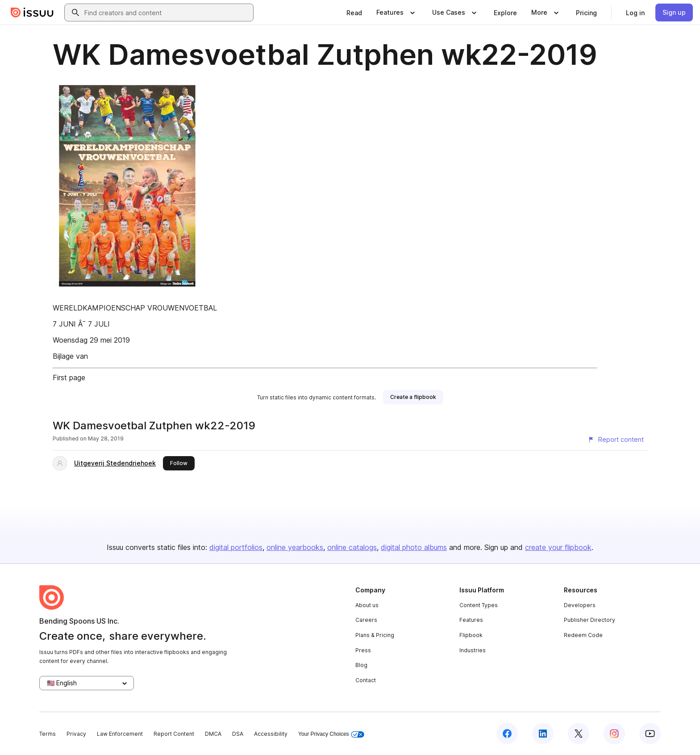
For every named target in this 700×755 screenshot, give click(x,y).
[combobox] (167, 13)
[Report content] (616, 440)
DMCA (213, 734)
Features (471, 620)
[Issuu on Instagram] (614, 734)
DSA (238, 734)
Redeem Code (583, 635)
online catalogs (352, 547)
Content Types (479, 605)
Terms (48, 734)
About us (367, 605)
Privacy (76, 734)
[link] (354, 13)
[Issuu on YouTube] (650, 734)
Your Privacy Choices (331, 734)
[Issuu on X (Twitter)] (579, 734)
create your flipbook (558, 547)
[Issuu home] (32, 13)
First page (69, 377)
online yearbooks (295, 547)
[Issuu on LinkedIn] (543, 734)
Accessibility (271, 734)
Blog (361, 665)
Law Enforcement (120, 734)
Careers (366, 620)
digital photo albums (414, 547)
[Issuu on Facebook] (507, 734)
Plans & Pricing (375, 635)
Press (363, 650)
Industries (473, 650)
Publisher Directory (590, 620)
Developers (580, 605)
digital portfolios (236, 547)
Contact (366, 680)
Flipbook (471, 635)
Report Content (174, 734)
